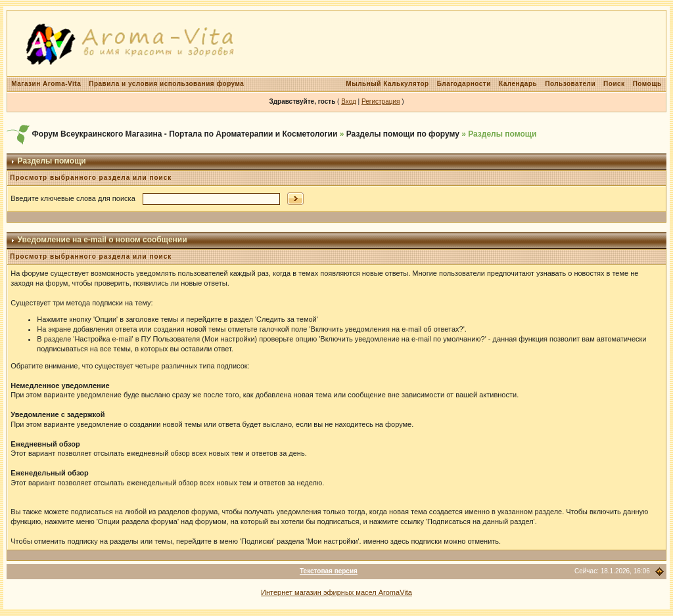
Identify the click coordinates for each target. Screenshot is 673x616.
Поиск (614, 84)
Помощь (647, 84)
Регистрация (381, 101)
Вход (349, 101)
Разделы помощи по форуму (403, 134)
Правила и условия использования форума (166, 84)
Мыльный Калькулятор (387, 84)
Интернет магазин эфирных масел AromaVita (336, 592)
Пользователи (570, 84)
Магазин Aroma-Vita (46, 84)
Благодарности (464, 84)
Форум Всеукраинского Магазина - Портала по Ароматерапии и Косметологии (185, 134)
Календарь (518, 84)
